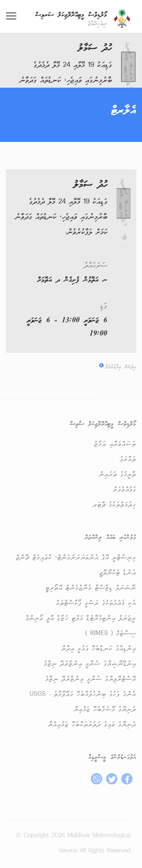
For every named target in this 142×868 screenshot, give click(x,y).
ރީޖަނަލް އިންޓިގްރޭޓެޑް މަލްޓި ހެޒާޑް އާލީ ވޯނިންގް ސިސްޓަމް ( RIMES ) (81, 626)
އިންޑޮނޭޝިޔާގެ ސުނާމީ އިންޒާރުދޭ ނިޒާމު (90, 664)
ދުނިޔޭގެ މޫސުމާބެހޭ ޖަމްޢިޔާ (105, 710)
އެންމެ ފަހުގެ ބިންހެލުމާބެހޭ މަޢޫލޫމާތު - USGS (83, 694)
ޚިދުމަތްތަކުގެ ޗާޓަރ (114, 505)
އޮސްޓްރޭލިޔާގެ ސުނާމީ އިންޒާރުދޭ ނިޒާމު (91, 679)
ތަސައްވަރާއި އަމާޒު (115, 444)
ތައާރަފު (128, 459)
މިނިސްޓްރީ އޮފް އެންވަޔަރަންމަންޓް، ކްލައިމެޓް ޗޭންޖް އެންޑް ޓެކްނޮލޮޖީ (76, 565)
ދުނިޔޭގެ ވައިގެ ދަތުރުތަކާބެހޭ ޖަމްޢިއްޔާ (92, 725)
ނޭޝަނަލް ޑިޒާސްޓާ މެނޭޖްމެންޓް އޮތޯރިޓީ (91, 588)
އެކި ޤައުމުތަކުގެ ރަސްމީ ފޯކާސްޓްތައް (96, 603)
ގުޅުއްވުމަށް (124, 490)
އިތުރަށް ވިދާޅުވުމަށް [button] (118, 367)
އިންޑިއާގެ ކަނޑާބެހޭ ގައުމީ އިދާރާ (99, 649)
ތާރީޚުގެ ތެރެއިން (117, 475)
